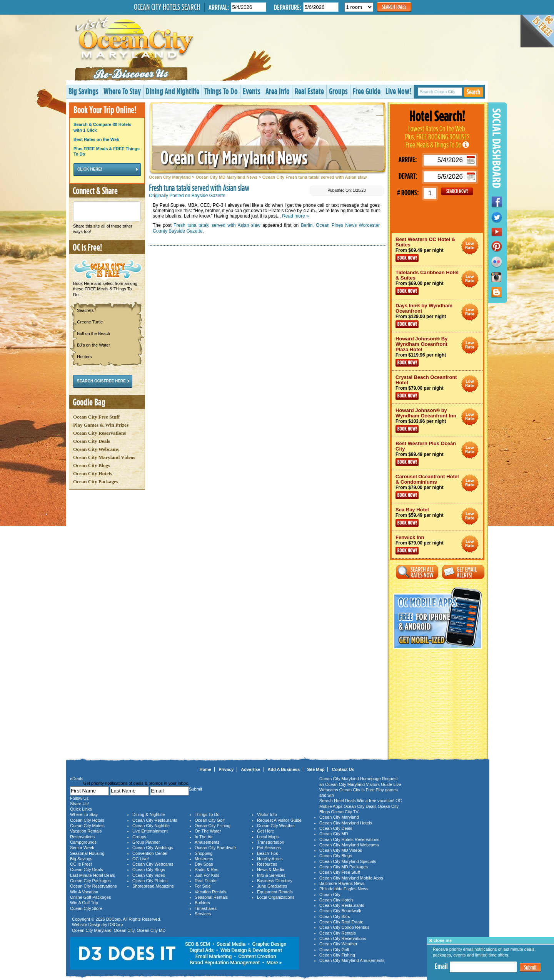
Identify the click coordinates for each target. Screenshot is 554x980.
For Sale (203, 886)
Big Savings (83, 91)
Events (252, 91)
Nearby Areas (270, 859)
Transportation (271, 842)
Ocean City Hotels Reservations (349, 839)
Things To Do (221, 91)
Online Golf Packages (90, 897)
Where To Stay (122, 91)
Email (441, 966)
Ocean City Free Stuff (96, 417)
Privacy (226, 769)
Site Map (316, 769)
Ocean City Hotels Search (167, 7)
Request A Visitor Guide (279, 820)
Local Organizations (276, 897)
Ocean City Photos (150, 881)
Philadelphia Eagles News (344, 889)
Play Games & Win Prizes (101, 425)
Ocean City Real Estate (341, 922)
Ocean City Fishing (213, 826)
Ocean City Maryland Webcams (349, 845)
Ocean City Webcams (96, 449)
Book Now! (407, 258)
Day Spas (204, 864)
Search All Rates (417, 572)
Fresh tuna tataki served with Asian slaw (217, 225)
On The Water (208, 831)
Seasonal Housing (87, 853)
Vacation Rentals (86, 831)
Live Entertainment (150, 831)
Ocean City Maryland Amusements (352, 960)
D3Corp (113, 919)
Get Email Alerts (463, 572)
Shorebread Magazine (153, 886)
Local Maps (268, 837)
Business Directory (275, 881)
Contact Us (343, 769)
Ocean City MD (151, 930)
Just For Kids (207, 875)
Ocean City (124, 930)
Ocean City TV (345, 812)
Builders (202, 903)
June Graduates (272, 886)
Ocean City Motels (87, 826)
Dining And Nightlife (173, 91)
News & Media (271, 869)
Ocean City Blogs (92, 465)
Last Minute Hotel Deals (93, 875)
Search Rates (394, 7)
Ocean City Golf (210, 820)
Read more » (295, 216)
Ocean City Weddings (153, 848)
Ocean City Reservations (99, 433)
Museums (204, 859)
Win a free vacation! (376, 801)
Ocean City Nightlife (151, 826)
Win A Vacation (84, 892)
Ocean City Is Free (357, 790)
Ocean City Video (149, 875)
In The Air (204, 837)
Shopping (204, 853)
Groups (338, 91)
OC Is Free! (81, 864)
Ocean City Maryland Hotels (346, 823)
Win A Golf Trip (84, 903)
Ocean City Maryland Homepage (350, 779)
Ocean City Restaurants (155, 820)
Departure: (288, 7)
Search (473, 92)
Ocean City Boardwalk (216, 848)
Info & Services (271, 875)
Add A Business (284, 769)
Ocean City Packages (96, 482)
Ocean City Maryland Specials (348, 861)
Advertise (250, 769)
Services (203, 914)
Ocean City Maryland (170, 177)
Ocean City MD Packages (344, 867)
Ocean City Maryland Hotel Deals (470, 246)
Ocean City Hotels (93, 473)
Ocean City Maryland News (234, 157)
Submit (530, 967)
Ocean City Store (86, 908)
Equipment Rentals (275, 892)
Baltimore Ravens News (342, 883)
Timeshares (206, 908)
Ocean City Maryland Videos (104, 457)
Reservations (82, 837)
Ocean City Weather (276, 826)
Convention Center (150, 853)
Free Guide (367, 91)
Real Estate (309, 91)
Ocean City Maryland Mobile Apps (351, 878)
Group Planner (146, 842)
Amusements (207, 842)
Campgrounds (83, 842)
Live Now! (398, 91)
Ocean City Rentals (338, 933)
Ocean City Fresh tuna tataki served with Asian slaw (315, 177)
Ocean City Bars (335, 916)
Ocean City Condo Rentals (344, 927)
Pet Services (269, 848)
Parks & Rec (206, 869)
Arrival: (219, 7)
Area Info (278, 91)
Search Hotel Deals (338, 801)
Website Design (87, 925)
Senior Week (82, 848)
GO (457, 191)
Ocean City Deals (92, 441)
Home (206, 769)
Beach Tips (267, 853)
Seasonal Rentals (211, 897)
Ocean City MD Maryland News (226, 177)
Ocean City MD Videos (341, 850)
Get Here (266, 831)
